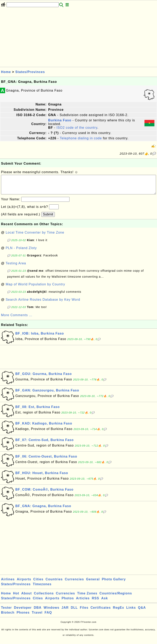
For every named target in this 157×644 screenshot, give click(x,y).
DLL (74, 612)
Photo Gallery (114, 583)
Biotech (8, 617)
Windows (51, 612)
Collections (44, 597)
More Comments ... (17, 319)
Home (6, 72)
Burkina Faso (60, 120)
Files (84, 612)
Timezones (42, 588)
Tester (6, 612)
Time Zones (87, 597)
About (26, 597)
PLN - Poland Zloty (21, 252)
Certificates (101, 612)
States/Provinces (30, 72)
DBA (38, 612)
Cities (38, 583)
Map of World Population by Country (35, 288)
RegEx (118, 612)
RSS (95, 602)
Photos (68, 602)
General (93, 583)
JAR (65, 612)
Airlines (8, 583)
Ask (104, 602)
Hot (16, 597)
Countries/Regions (116, 597)
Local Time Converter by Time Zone (35, 237)
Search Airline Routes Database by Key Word (43, 304)
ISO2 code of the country (77, 128)
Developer (23, 612)
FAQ (48, 617)
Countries (54, 583)
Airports (24, 583)
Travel (37, 617)
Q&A (142, 612)
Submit (48, 218)
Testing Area (16, 267)
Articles (83, 602)
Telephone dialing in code (81, 138)
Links (131, 612)
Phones (23, 617)
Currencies (74, 583)
